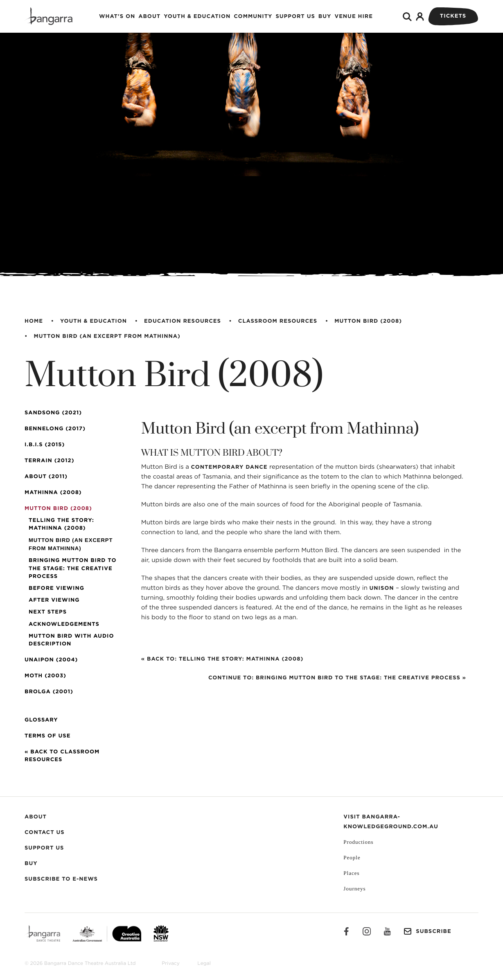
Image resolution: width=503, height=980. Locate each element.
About (149, 17)
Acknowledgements (64, 624)
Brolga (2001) (49, 692)
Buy (325, 17)
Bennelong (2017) (55, 429)
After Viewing (54, 600)
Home (34, 321)
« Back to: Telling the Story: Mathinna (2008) (222, 659)
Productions (358, 842)
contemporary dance (229, 467)
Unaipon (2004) (51, 660)
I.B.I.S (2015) (45, 445)
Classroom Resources (278, 321)
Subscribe (427, 931)
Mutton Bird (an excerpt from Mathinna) (107, 336)
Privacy (171, 964)
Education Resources (183, 321)
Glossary (41, 720)
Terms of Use (47, 736)
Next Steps (48, 612)
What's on (117, 17)
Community (253, 17)
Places (351, 873)
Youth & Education (197, 17)
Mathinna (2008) (53, 493)
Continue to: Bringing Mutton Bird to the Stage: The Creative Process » (337, 678)
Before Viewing (56, 588)
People (352, 857)
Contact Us (45, 833)
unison (381, 588)
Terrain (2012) (49, 461)
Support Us (295, 17)
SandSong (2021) (53, 413)
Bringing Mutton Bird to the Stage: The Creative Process (72, 568)
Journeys (354, 889)
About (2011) (46, 477)
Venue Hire (354, 17)
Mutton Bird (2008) (368, 321)
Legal (204, 964)
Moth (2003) (45, 676)
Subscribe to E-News (61, 879)
